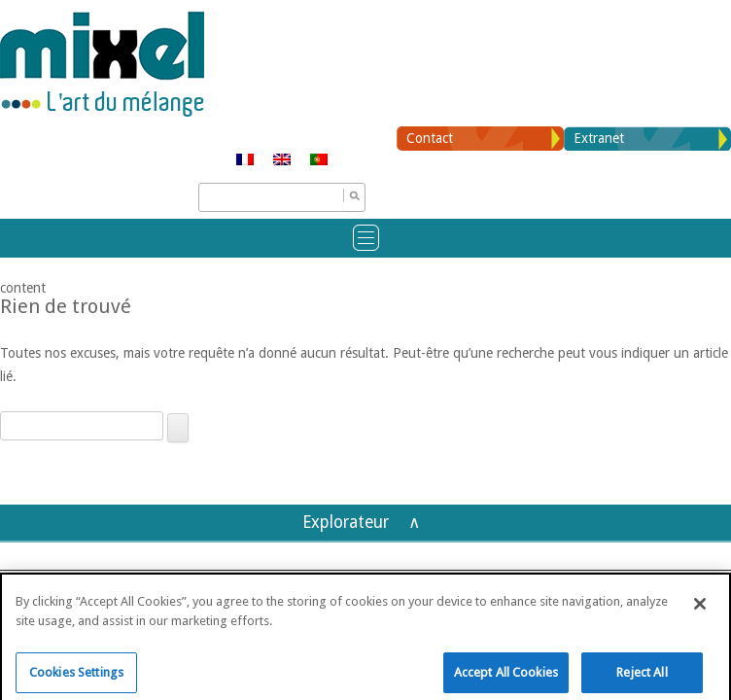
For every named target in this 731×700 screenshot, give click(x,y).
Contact (430, 138)
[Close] (700, 612)
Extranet (599, 138)
